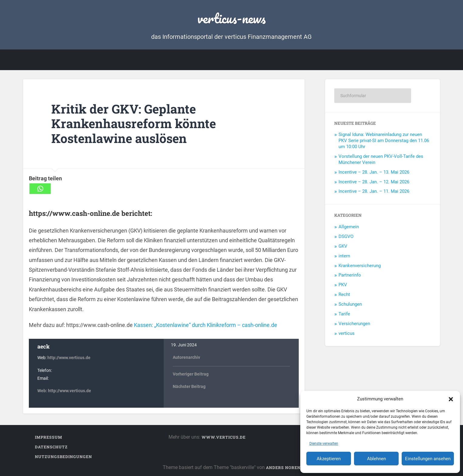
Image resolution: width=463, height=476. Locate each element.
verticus (347, 333)
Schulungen (350, 304)
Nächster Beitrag (189, 387)
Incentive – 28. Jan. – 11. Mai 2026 (374, 191)
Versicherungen (354, 324)
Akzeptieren (329, 459)
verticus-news (231, 18)
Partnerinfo (350, 275)
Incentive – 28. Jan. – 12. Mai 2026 (374, 182)
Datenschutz (51, 447)
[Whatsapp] (40, 189)
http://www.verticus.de (69, 358)
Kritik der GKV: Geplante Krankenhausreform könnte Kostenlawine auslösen (134, 124)
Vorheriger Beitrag (191, 374)
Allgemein (349, 227)
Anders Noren (283, 467)
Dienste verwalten (324, 444)
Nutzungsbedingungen (63, 457)
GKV (343, 246)
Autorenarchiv (186, 357)
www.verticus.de (224, 437)
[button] (451, 399)
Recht (344, 294)
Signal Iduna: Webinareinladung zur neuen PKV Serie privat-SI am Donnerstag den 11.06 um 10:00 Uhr (384, 141)
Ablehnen (376, 459)
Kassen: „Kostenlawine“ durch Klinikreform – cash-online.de (205, 325)
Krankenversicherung (360, 266)
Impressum (49, 437)
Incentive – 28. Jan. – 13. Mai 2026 (374, 172)
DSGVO (346, 236)
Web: (43, 391)
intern (344, 256)
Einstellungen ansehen (428, 459)
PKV (343, 285)
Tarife (344, 314)
